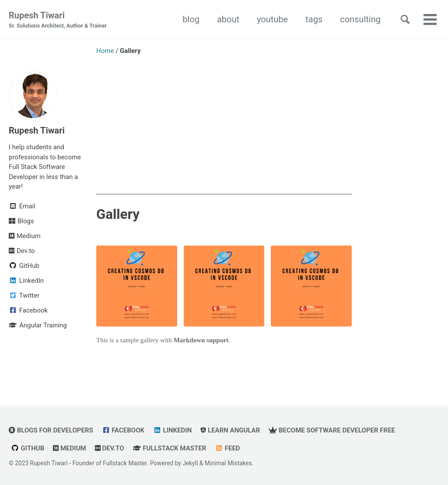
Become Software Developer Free (332, 430)
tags (314, 19)
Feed (227, 448)
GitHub (28, 448)
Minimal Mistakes (228, 463)
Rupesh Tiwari (58, 20)
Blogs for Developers (51, 430)
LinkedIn (172, 430)
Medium (69, 448)
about (228, 19)
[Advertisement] (224, 133)
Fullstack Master (170, 448)
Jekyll (190, 463)
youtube (272, 19)
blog (191, 19)
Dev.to (110, 448)
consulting (360, 19)
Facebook (123, 430)
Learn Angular (230, 430)
